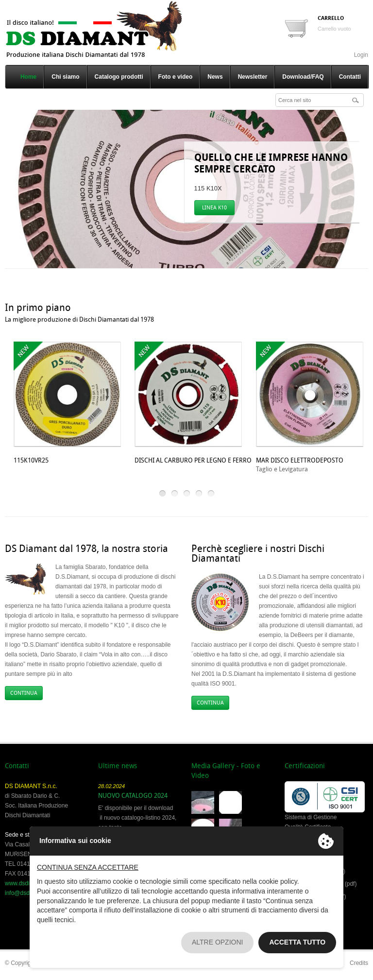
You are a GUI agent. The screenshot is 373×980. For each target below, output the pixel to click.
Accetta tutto (297, 942)
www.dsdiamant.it (27, 883)
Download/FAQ (303, 77)
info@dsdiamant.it (28, 893)
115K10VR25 (31, 460)
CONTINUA (24, 693)
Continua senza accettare (88, 867)
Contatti (350, 77)
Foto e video (176, 77)
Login (361, 55)
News (215, 77)
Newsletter (253, 77)
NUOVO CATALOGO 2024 (133, 796)
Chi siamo (65, 77)
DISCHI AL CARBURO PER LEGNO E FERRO (193, 460)
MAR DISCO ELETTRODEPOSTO (300, 460)
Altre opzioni (218, 942)
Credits (359, 963)
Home (28, 77)
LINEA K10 (214, 208)
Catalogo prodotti (119, 77)
